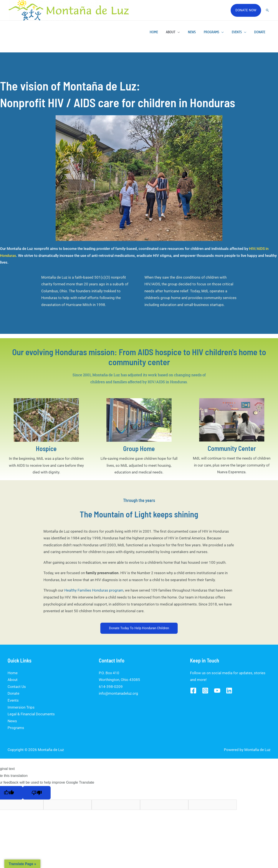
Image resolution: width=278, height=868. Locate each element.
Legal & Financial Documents (31, 714)
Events (238, 32)
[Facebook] (193, 691)
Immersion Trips (21, 707)
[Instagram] (205, 691)
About (174, 32)
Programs (213, 32)
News (194, 32)
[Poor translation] (37, 793)
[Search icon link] (267, 10)
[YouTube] (217, 691)
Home (158, 32)
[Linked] (229, 691)
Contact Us (17, 687)
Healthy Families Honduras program (94, 590)
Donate (260, 32)
